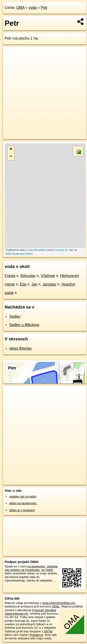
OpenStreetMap (37, 250)
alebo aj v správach (22, 510)
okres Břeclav (20, 348)
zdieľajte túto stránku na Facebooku (31, 568)
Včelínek (48, 276)
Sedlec (15, 316)
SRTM (48, 631)
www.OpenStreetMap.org (59, 603)
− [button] (11, 157)
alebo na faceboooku (23, 503)
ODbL (56, 606)
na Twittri (47, 570)
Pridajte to (36, 635)
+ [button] (11, 149)
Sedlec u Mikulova (24, 325)
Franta (10, 276)
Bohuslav (28, 276)
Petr (44, 8)
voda (33, 8)
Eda (23, 284)
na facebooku (36, 566)
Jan (35, 284)
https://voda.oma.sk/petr (19, 254)
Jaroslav (50, 284)
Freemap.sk (61, 250)
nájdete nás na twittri (23, 496)
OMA (21, 8)
